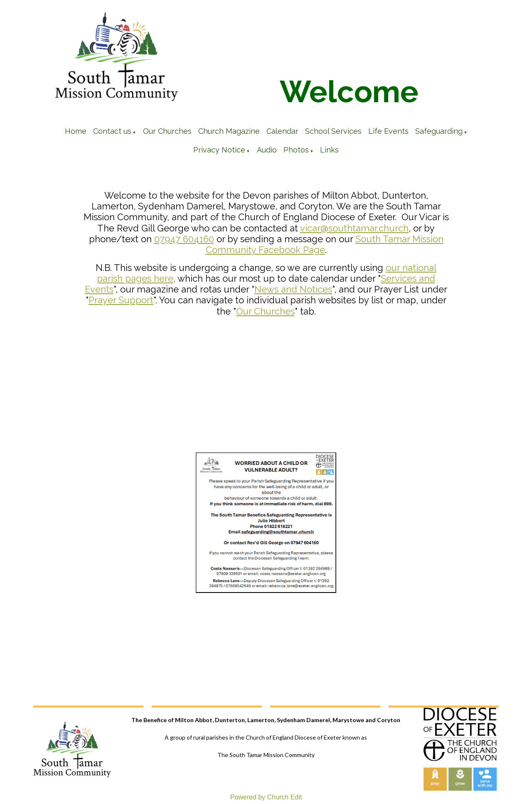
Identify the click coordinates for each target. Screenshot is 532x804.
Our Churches (167, 131)
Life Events (388, 131)
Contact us (112, 131)
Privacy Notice (219, 150)
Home (76, 131)
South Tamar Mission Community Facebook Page (325, 244)
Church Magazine (229, 131)
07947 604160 (184, 239)
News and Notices (293, 289)
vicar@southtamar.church (354, 228)
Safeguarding (439, 131)
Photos (296, 150)
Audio (267, 150)
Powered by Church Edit (266, 797)
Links (329, 150)
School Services (333, 131)
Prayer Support (121, 300)
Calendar (282, 131)
